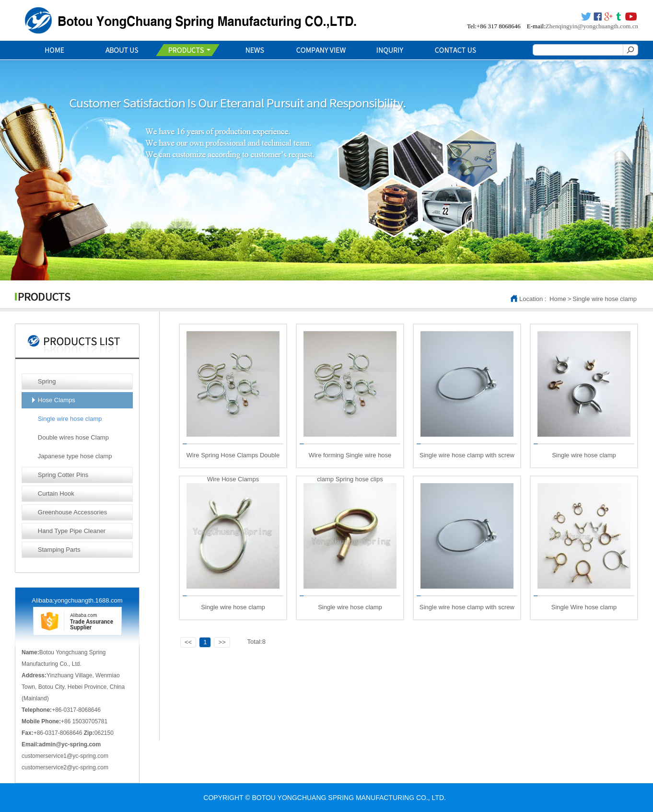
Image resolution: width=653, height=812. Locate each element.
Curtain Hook (56, 493)
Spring (47, 381)
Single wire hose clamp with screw (467, 455)
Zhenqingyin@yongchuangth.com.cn (592, 26)
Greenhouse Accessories (73, 512)
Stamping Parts (59, 550)
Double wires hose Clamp (73, 437)
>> (222, 642)
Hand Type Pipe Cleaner (72, 531)
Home (558, 299)
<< (188, 642)
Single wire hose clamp (605, 299)
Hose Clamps (57, 400)
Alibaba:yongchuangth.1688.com (77, 600)
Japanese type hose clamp (75, 456)
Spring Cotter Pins (63, 475)
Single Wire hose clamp (584, 607)
